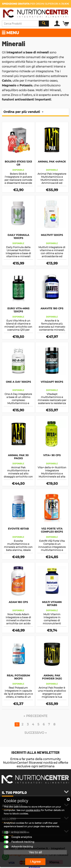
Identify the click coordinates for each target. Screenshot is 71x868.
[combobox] (25, 24)
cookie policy (33, 810)
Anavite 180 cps (52, 308)
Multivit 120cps (52, 235)
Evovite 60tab (18, 529)
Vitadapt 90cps (52, 382)
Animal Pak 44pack (52, 162)
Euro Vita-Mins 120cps (18, 310)
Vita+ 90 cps (52, 455)
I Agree (35, 862)
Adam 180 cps (18, 602)
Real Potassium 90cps (18, 677)
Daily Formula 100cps (18, 236)
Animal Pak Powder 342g (52, 677)
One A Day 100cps (18, 382)
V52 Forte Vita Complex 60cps (52, 530)
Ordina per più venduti (23, 112)
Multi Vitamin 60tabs (52, 604)
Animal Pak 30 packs (18, 457)
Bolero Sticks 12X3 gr (18, 163)
